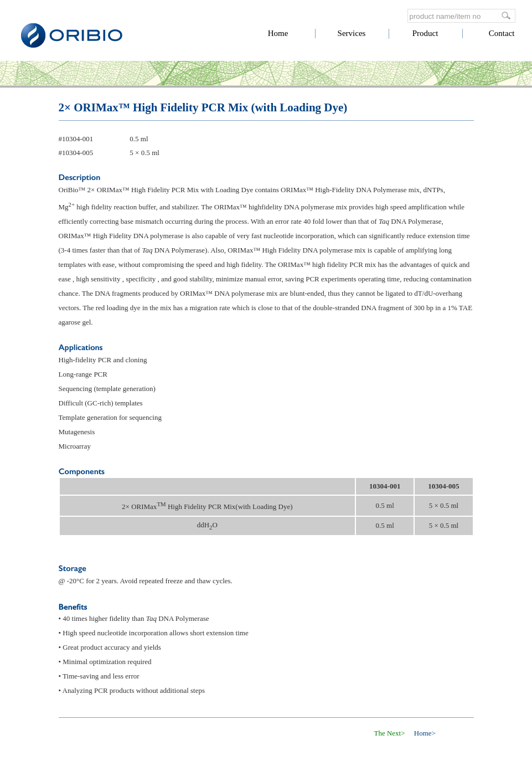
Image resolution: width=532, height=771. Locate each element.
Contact (502, 33)
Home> (425, 733)
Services (352, 33)
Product (425, 33)
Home (278, 33)
